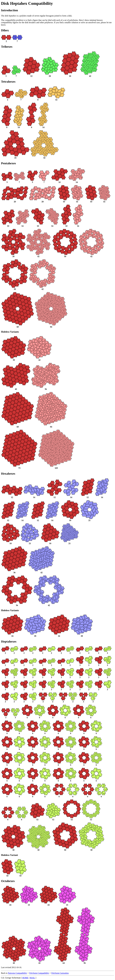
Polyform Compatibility (39, 973)
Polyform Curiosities (60, 973)
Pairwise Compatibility (17, 973)
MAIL (32, 978)
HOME (25, 978)
